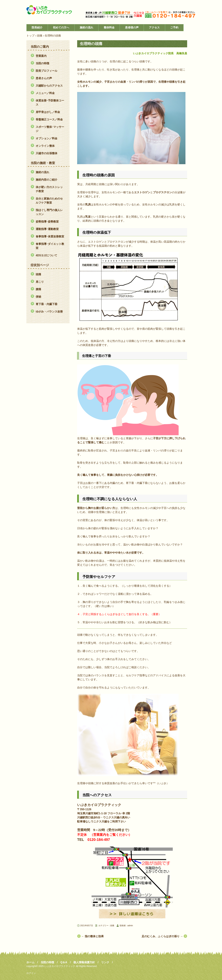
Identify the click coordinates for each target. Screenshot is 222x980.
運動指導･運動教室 (47, 229)
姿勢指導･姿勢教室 (47, 222)
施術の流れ (86, 27)
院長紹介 (37, 27)
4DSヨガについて (46, 255)
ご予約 (174, 27)
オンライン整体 (45, 146)
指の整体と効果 (93, 936)
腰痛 (38, 289)
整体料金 (109, 27)
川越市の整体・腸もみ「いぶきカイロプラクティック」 (52, 10)
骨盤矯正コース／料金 (49, 119)
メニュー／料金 (45, 93)
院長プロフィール (47, 71)
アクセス (154, 27)
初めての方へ (61, 27)
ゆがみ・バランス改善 (49, 312)
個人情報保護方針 (84, 962)
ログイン (31, 973)
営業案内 (41, 56)
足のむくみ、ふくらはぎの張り (162, 936)
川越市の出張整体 (47, 153)
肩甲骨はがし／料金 (48, 112)
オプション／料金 (47, 138)
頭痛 (112, 926)
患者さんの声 (44, 78)
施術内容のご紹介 (47, 180)
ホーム (30, 962)
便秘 (38, 297)
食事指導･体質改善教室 (50, 236)
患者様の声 (132, 27)
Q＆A (64, 962)
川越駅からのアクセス (49, 86)
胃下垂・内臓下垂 (47, 304)
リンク (105, 962)
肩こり (40, 282)
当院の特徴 (42, 63)
